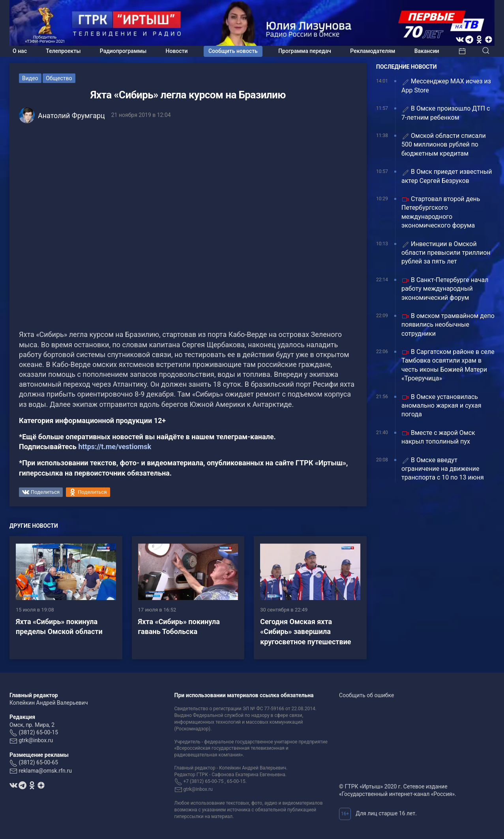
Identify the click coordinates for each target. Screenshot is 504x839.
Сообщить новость (233, 51)
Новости (177, 51)
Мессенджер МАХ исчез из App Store (446, 86)
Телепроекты (63, 51)
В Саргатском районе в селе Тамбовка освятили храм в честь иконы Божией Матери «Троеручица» (448, 365)
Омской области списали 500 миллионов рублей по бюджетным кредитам (444, 145)
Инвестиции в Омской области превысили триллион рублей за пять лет (446, 253)
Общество (59, 78)
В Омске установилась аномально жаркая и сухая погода (441, 406)
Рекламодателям (373, 51)
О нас (20, 51)
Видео (30, 78)
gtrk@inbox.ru (36, 740)
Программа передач (305, 51)
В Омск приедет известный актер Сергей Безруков (447, 176)
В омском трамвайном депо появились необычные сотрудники (448, 325)
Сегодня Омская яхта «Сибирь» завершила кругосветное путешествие (305, 631)
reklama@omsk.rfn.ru (45, 771)
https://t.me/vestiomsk (115, 447)
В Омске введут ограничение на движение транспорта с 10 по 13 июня (443, 469)
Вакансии (427, 51)
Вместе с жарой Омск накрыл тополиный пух (438, 437)
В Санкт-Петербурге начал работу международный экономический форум (445, 289)
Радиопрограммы (123, 51)
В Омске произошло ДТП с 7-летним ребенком (446, 113)
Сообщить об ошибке (366, 695)
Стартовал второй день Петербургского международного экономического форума (441, 212)
